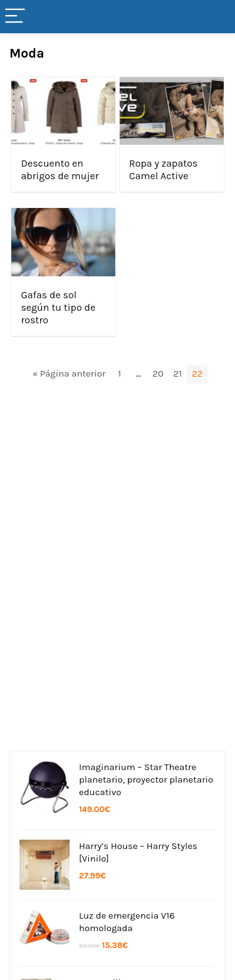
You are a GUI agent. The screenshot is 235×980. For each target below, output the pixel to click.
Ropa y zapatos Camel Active (163, 169)
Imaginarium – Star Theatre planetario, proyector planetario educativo (146, 779)
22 (197, 373)
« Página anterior (69, 373)
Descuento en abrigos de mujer (60, 169)
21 (178, 373)
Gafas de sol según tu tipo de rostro (58, 307)
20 (158, 373)
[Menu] (15, 17)
